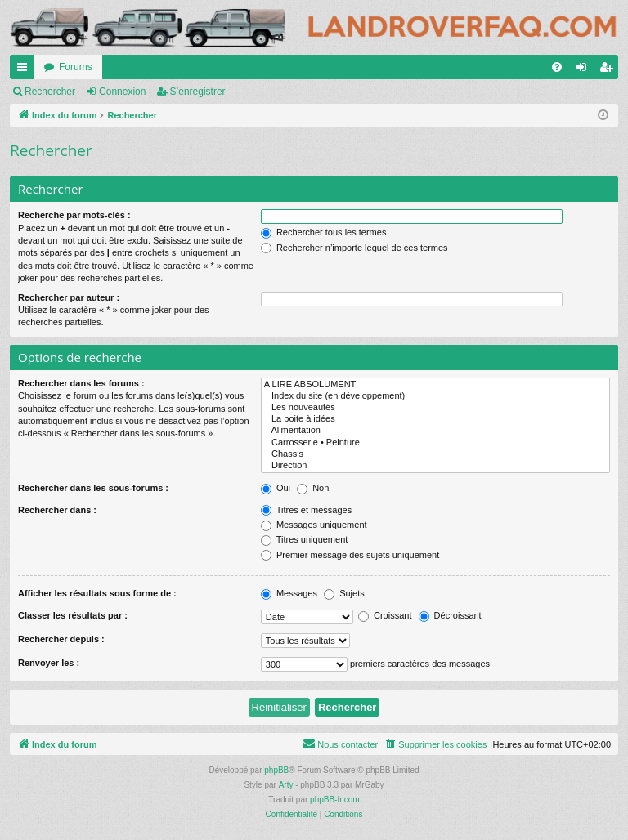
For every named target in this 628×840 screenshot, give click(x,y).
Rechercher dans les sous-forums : (93, 488)
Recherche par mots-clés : (74, 215)
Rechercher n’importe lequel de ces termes (354, 248)
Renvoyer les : (49, 663)
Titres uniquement (305, 539)
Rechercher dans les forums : (81, 383)
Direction (435, 466)
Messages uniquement (314, 525)
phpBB (276, 770)
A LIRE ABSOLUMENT (435, 385)
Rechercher (50, 92)
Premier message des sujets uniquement (350, 555)
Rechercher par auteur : (69, 297)
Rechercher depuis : (61, 639)
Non (313, 488)
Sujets (344, 593)
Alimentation (435, 431)
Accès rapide (25, 70)
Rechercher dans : (57, 510)
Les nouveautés (435, 408)
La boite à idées (435, 419)
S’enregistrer (198, 92)
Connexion (122, 92)
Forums (76, 67)
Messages (289, 593)
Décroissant (450, 615)
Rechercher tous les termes (324, 232)
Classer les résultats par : (73, 615)
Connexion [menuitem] (585, 70)
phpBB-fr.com (335, 800)
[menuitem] (557, 67)
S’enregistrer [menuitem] (610, 70)
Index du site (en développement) (435, 396)
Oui (276, 488)
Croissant (385, 615)
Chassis (435, 454)
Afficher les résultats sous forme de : (97, 593)
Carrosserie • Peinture (435, 443)
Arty (286, 785)
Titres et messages (306, 510)
